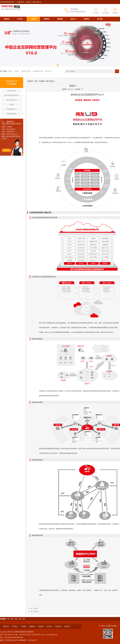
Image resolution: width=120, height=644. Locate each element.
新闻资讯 (47, 19)
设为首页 (96, 13)
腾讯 (12, 619)
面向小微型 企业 (12, 100)
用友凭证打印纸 (26, 71)
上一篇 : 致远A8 (33, 608)
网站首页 (7, 19)
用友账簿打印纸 (38, 71)
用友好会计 (48, 71)
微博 (24, 619)
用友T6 (17, 71)
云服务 (12, 105)
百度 (8, 619)
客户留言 (100, 19)
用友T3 (11, 71)
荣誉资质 (60, 19)
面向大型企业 (12, 91)
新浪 (16, 619)
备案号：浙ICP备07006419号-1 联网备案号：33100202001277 (19, 640)
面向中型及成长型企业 (12, 95)
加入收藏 (106, 13)
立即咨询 (6, 150)
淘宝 (20, 619)
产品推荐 (33, 19)
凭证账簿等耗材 (12, 114)
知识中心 (73, 19)
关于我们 (20, 19)
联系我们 (115, 13)
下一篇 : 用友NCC (34, 611)
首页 (36, 81)
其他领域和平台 (12, 109)
